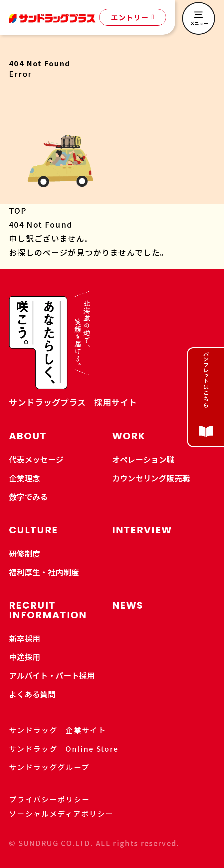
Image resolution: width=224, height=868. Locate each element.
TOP (18, 210)
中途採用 (25, 657)
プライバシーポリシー (49, 799)
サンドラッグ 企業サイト (63, 730)
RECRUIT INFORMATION (48, 610)
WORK (129, 436)
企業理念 (25, 478)
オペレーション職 (143, 459)
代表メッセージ (36, 459)
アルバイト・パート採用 (52, 675)
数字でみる (28, 497)
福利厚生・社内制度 (44, 572)
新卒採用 (25, 638)
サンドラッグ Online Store (69, 748)
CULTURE (33, 530)
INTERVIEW (142, 530)
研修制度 (25, 553)
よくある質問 (32, 694)
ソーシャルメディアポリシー (61, 813)
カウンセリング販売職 (151, 478)
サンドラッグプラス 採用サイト (73, 402)
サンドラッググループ (55, 767)
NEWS (128, 605)
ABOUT (28, 436)
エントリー (132, 17)
